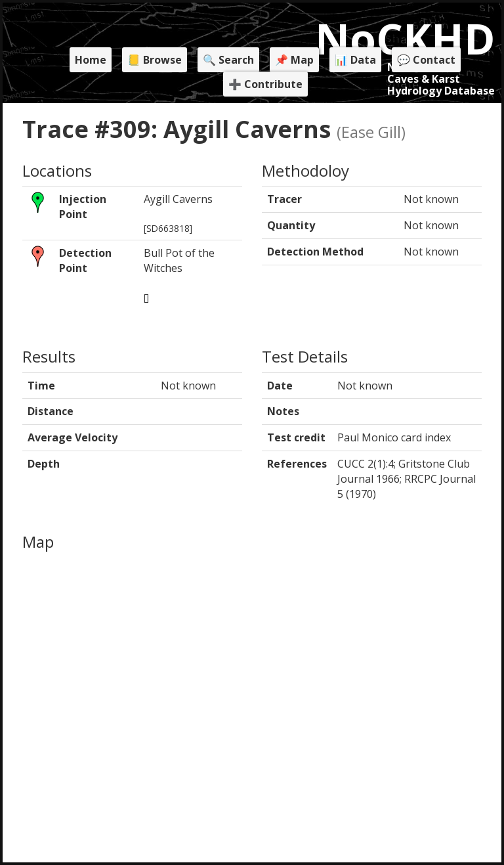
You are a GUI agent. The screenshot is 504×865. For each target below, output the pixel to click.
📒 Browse (155, 60)
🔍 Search (228, 60)
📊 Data (355, 60)
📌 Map (294, 60)
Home (91, 60)
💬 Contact (426, 60)
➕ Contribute (265, 84)
